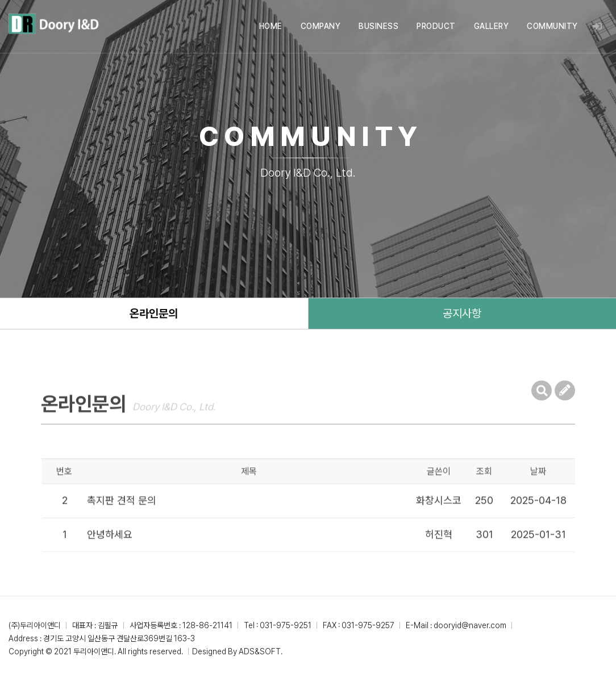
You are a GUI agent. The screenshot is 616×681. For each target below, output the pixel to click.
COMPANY (321, 26)
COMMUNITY (552, 26)
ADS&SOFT (260, 651)
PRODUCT (436, 26)
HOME (271, 26)
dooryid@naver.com (470, 625)
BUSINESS (378, 26)
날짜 (538, 488)
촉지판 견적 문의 (122, 517)
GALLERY (492, 26)
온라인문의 (154, 314)
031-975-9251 (286, 625)
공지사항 (462, 314)
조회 (484, 488)
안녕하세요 (110, 551)
